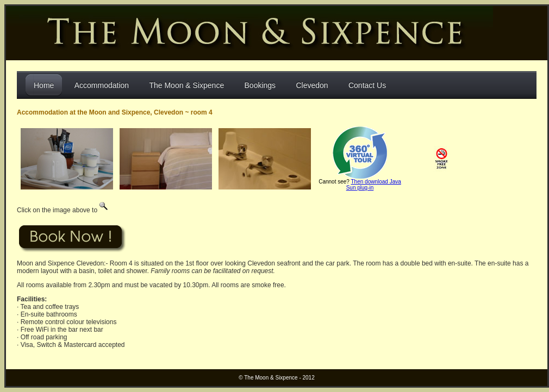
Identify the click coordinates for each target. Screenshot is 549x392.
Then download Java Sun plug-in (374, 185)
